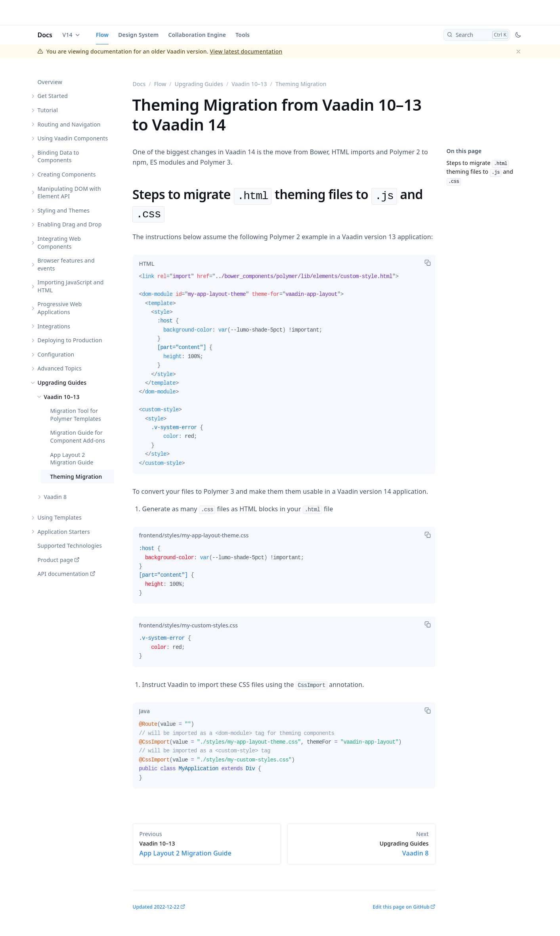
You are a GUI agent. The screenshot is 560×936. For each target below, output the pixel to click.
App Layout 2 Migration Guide (72, 459)
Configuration (56, 354)
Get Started (53, 96)
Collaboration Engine (197, 35)
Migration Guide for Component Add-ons (78, 436)
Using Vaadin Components (73, 138)
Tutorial (48, 110)
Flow (102, 35)
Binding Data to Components (58, 156)
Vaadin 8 (55, 497)
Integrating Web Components (59, 243)
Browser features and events (66, 264)
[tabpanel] (284, 373)
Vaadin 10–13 (62, 397)
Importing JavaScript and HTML (71, 286)
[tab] (147, 263)
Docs (45, 35)
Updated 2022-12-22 (156, 907)
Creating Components (67, 174)
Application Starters (64, 532)
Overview (50, 82)
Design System (138, 35)
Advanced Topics (60, 368)
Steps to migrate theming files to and (480, 172)
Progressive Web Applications (60, 308)
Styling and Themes (64, 210)
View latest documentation (246, 51)
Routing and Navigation (69, 124)
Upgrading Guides (62, 383)
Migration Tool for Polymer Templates (76, 415)
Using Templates (60, 517)
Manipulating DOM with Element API (69, 193)
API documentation (63, 574)
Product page (55, 560)
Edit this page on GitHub (401, 907)
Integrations (54, 326)
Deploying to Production (70, 340)
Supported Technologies (70, 546)
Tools (243, 35)
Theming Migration (76, 477)
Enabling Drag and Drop (70, 224)
